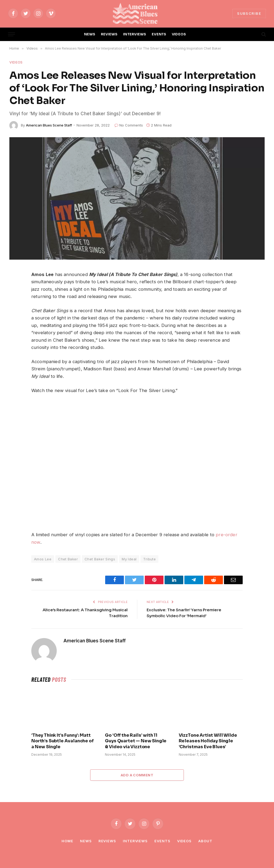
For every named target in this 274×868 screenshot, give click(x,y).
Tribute (149, 559)
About (205, 841)
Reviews (107, 841)
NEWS (90, 34)
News (86, 841)
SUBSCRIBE (249, 13)
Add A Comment (137, 775)
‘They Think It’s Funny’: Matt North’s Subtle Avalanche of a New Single (62, 741)
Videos (16, 62)
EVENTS (159, 34)
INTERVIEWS (135, 34)
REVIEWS (109, 34)
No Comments (129, 125)
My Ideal (129, 559)
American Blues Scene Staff (49, 125)
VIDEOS (179, 34)
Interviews (135, 841)
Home (67, 841)
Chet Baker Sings (100, 559)
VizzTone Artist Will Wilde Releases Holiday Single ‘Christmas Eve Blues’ (208, 741)
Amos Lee (43, 559)
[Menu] (12, 34)
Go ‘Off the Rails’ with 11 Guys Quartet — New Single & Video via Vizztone (136, 741)
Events (162, 841)
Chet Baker (68, 559)
